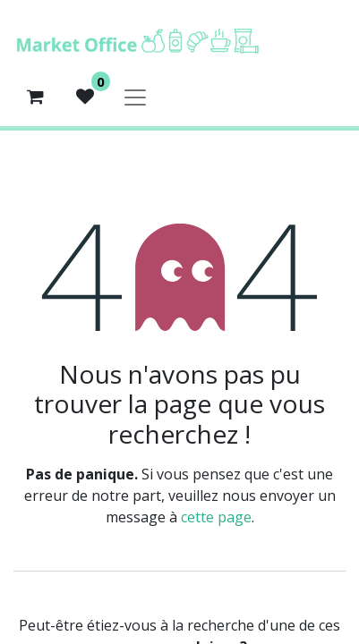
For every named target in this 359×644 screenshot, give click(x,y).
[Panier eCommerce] (35, 97)
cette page (216, 517)
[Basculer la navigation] (135, 97)
